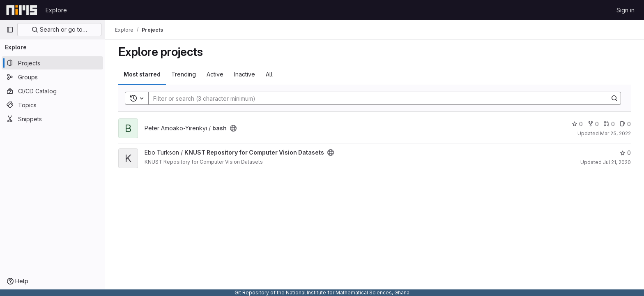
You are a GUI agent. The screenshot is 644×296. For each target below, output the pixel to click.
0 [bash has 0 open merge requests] (609, 124)
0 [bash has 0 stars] (577, 124)
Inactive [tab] (245, 74)
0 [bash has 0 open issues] (625, 124)
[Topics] (52, 105)
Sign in (626, 10)
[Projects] (52, 63)
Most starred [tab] (142, 74)
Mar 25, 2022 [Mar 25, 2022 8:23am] (615, 133)
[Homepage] (22, 10)
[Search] (374, 98)
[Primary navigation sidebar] (10, 30)
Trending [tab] (184, 74)
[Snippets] (52, 119)
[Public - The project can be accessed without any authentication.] (233, 128)
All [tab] (269, 74)
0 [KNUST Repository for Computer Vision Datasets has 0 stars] (625, 153)
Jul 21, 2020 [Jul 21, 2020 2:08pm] (617, 162)
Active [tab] (215, 74)
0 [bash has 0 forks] (593, 124)
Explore (56, 10)
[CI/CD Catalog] (52, 91)
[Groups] (52, 77)
